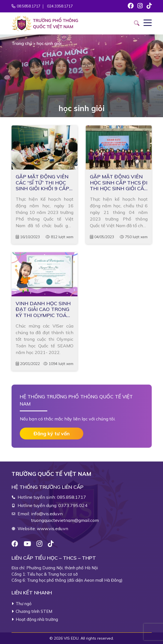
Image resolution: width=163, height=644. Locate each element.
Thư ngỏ (24, 604)
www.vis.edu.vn (53, 528)
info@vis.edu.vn (47, 514)
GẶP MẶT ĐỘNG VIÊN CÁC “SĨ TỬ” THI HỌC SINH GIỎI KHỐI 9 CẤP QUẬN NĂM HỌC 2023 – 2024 (44, 183)
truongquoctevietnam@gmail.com (65, 520)
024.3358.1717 (60, 6)
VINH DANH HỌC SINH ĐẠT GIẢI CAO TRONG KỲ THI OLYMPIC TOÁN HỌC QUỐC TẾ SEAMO (43, 309)
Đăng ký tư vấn (52, 434)
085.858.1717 (71, 497)
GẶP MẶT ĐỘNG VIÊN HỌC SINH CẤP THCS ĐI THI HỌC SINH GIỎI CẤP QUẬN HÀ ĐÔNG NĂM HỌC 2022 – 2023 (119, 183)
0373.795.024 (73, 505)
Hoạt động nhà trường (37, 619)
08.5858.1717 (29, 6)
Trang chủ (22, 43)
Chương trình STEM (34, 611)
